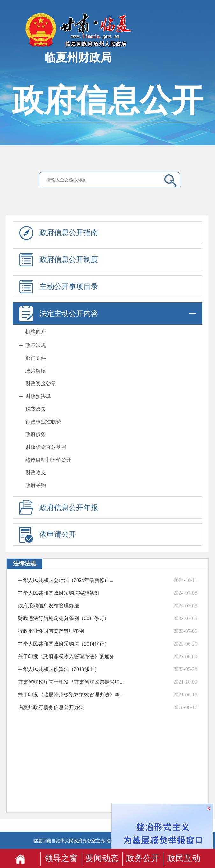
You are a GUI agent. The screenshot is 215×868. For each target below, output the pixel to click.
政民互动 (184, 858)
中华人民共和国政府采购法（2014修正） (64, 644)
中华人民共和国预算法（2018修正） (59, 669)
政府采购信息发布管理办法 (48, 606)
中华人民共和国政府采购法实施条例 (59, 593)
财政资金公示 (41, 383)
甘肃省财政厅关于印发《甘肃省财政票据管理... (71, 682)
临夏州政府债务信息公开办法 (51, 707)
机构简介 (36, 332)
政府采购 (36, 485)
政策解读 (36, 371)
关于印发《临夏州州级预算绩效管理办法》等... (71, 695)
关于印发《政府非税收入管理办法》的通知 (66, 656)
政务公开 (143, 858)
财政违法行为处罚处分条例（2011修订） (64, 618)
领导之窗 (61, 858)
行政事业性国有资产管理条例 (51, 631)
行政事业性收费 (43, 422)
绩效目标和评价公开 (48, 460)
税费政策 (36, 409)
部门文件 (36, 358)
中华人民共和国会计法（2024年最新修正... (66, 580)
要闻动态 (102, 858)
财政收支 (36, 472)
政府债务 (36, 434)
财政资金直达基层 (46, 447)
